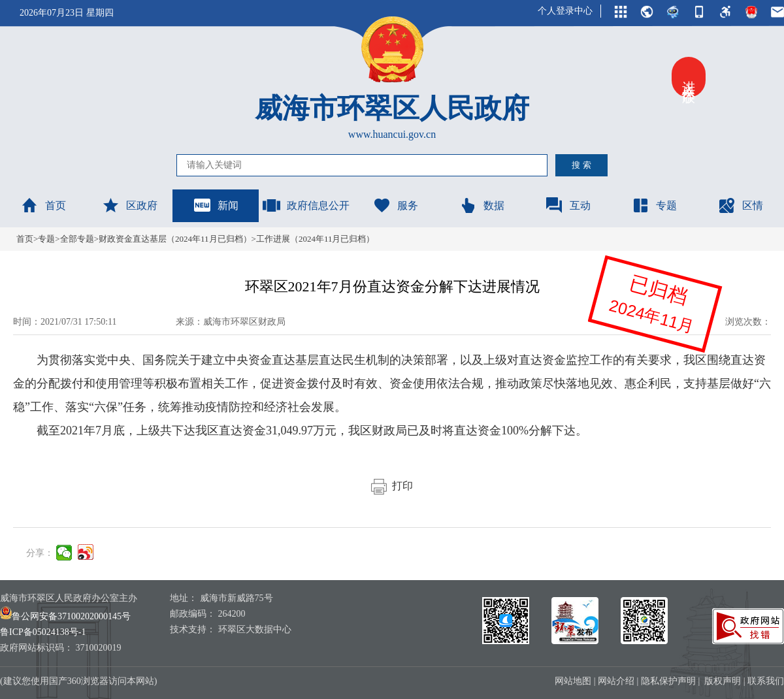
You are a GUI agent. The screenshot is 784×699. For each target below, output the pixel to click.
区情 (740, 205)
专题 (654, 205)
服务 (395, 205)
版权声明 (723, 681)
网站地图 (573, 681)
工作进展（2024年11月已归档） (316, 239)
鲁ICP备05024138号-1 (43, 632)
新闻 (216, 205)
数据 (482, 205)
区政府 (129, 205)
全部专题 (77, 239)
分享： (40, 553)
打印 (392, 486)
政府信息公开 (306, 205)
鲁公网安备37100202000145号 (65, 616)
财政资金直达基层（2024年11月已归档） (175, 239)
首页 (43, 205)
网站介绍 (616, 681)
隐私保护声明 (668, 681)
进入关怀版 (689, 77)
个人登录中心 (565, 11)
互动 (568, 205)
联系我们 (766, 681)
